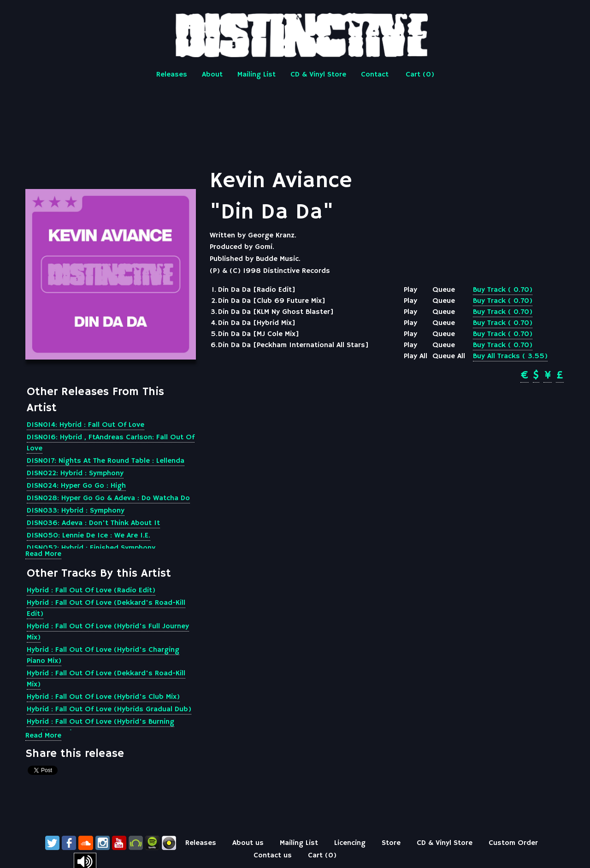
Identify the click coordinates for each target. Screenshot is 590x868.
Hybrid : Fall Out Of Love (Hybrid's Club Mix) (103, 697)
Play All (416, 356)
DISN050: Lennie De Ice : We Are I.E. (88, 536)
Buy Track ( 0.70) (503, 290)
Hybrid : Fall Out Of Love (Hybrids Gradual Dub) (109, 709)
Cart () (420, 75)
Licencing (350, 843)
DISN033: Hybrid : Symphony (76, 511)
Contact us (273, 856)
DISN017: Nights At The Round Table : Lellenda (106, 461)
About (212, 75)
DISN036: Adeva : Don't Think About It (93, 523)
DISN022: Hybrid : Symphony (75, 473)
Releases (172, 75)
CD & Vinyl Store (318, 75)
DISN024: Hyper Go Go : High (76, 486)
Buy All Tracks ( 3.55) (510, 356)
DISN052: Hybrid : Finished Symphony (91, 548)
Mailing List (257, 75)
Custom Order (513, 843)
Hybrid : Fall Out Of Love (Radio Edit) (91, 590)
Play (410, 290)
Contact (375, 75)
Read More (43, 554)
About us (248, 843)
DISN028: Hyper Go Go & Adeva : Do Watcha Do (108, 498)
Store (391, 843)
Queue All (449, 356)
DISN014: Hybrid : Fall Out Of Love (86, 425)
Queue (444, 290)
